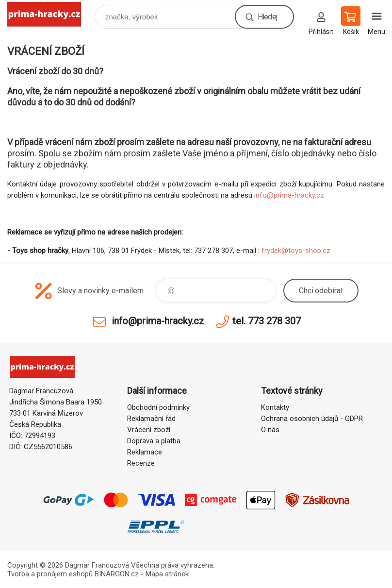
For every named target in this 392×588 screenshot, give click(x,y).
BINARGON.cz (117, 574)
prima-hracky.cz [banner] (50, 14)
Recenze (141, 463)
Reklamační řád (151, 419)
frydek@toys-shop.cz (296, 251)
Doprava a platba (154, 441)
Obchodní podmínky (158, 407)
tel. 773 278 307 (267, 321)
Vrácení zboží (149, 430)
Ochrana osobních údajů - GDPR (312, 419)
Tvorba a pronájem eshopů (50, 574)
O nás (270, 430)
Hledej (267, 17)
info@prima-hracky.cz (289, 195)
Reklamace (145, 452)
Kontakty (275, 407)
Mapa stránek (167, 574)
